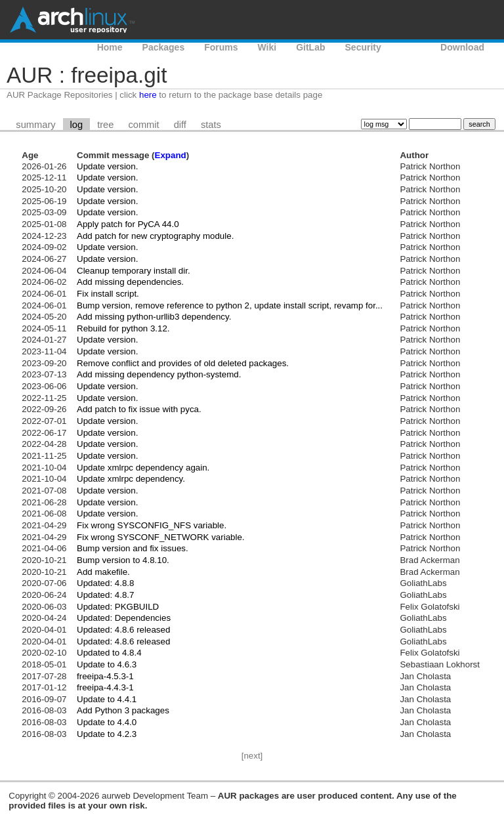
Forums (221, 47)
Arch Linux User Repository (72, 20)
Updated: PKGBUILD (118, 607)
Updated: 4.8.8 (105, 583)
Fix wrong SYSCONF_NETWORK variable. (161, 537)
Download (462, 47)
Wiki (267, 47)
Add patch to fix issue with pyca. (139, 409)
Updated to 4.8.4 (109, 653)
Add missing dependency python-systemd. (159, 374)
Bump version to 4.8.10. (123, 560)
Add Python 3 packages (123, 710)
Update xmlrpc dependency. (131, 479)
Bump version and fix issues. (133, 548)
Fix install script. (108, 294)
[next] (252, 756)
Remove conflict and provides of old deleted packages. (183, 363)
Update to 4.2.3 (107, 734)
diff (180, 125)
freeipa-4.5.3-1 (105, 676)
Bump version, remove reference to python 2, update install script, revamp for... (230, 305)
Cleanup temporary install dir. (134, 271)
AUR (411, 47)
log (77, 125)
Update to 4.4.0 (107, 722)
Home (110, 47)
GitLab (310, 47)
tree (105, 125)
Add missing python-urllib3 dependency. (154, 317)
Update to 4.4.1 (107, 699)
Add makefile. (103, 572)
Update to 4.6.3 (107, 664)
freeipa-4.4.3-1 (105, 687)
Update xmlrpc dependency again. (143, 468)
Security (363, 47)
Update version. (107, 166)
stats (211, 125)
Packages (164, 47)
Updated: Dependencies (124, 618)
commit (143, 125)
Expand (171, 155)
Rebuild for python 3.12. (123, 328)
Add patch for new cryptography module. (155, 236)
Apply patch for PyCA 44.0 (128, 224)
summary (35, 125)
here (148, 95)
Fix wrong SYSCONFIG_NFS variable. (152, 525)
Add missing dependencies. (130, 282)
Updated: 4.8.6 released (123, 630)
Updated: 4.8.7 (105, 595)
